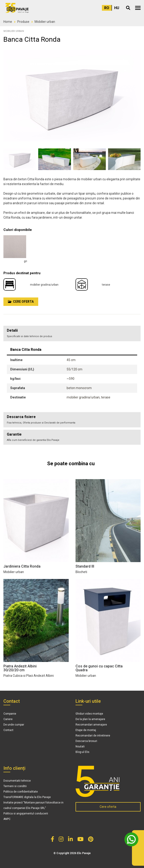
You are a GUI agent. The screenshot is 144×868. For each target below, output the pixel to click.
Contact (8, 730)
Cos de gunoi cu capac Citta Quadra (99, 668)
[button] (138, 8)
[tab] (72, 420)
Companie (10, 714)
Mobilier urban (45, 22)
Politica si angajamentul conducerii (26, 814)
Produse (23, 22)
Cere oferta (21, 302)
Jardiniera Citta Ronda (22, 566)
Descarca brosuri (86, 741)
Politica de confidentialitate (21, 792)
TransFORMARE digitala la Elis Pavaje (27, 797)
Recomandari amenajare (91, 725)
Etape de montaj (86, 730)
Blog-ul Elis (82, 752)
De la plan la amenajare (90, 719)
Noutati (80, 747)
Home (8, 22)
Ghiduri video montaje (89, 714)
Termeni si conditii (15, 786)
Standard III (85, 566)
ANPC (7, 819)
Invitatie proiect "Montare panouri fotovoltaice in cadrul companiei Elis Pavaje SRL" (33, 805)
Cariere (8, 719)
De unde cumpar (14, 725)
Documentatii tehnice (17, 781)
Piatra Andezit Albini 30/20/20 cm (20, 668)
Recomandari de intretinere (93, 736)
